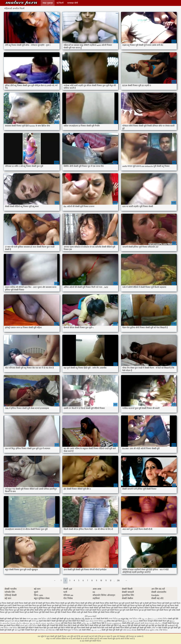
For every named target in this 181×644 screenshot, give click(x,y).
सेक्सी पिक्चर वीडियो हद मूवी (110, 612)
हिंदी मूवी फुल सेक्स (65, 621)
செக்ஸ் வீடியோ (155, 623)
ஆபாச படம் (96, 630)
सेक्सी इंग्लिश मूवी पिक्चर (43, 610)
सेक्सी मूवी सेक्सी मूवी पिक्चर (10, 619)
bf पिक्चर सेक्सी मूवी (7, 603)
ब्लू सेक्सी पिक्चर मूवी (43, 608)
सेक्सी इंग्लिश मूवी (128, 623)
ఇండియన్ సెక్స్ (173, 625)
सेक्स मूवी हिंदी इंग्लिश (27, 610)
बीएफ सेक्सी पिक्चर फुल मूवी (93, 606)
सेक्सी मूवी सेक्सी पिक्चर (21, 3)
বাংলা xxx (35, 621)
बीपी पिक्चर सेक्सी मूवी (111, 606)
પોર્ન (94, 619)
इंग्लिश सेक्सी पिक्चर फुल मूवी (115, 603)
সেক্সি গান (155, 628)
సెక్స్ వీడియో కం (87, 619)
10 (101, 581)
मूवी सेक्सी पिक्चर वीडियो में (120, 608)
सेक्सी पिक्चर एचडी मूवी (84, 610)
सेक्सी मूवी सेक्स (107, 630)
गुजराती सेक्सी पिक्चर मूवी (134, 603)
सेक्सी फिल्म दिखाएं (79, 621)
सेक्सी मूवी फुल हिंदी (148, 625)
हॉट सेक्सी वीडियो (85, 630)
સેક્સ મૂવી (24, 625)
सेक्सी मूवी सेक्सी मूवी (59, 619)
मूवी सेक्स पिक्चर (67, 623)
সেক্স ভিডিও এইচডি (45, 619)
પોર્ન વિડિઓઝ (51, 630)
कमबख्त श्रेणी (73, 3)
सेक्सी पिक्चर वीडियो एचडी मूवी (73, 612)
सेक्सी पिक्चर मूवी (153, 610)
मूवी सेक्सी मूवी (118, 630)
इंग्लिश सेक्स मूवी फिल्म (115, 621)
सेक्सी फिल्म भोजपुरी (146, 621)
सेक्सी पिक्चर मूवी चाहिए (168, 610)
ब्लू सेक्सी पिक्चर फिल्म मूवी (27, 608)
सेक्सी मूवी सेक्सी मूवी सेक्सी (142, 628)
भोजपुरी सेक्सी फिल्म (169, 623)
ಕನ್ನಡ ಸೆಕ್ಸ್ (125, 619)
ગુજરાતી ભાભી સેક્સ (141, 623)
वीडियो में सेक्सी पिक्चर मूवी (153, 608)
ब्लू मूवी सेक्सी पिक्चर (10, 608)
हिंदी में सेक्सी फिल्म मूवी (29, 630)
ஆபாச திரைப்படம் (149, 619)
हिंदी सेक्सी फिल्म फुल (63, 630)
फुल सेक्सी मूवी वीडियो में (75, 606)
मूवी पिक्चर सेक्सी (75, 608)
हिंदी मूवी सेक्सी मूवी (134, 625)
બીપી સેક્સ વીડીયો (130, 630)
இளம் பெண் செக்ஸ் (130, 621)
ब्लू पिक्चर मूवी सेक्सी (142, 606)
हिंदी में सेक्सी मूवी (53, 621)
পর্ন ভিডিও (75, 630)
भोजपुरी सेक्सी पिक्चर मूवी (60, 608)
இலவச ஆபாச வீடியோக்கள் (35, 623)
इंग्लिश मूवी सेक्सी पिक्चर (96, 603)
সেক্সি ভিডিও (32, 625)
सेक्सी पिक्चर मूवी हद (22, 612)
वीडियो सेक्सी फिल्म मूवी (161, 621)
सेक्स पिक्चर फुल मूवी (12, 610)
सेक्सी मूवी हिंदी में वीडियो (62, 628)
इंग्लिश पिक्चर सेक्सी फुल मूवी (60, 603)
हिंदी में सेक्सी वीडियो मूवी (93, 625)
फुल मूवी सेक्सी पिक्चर (44, 606)
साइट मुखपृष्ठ (48, 3)
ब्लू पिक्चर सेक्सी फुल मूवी (158, 606)
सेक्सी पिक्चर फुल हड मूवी (138, 610)
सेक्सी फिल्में (141, 630)
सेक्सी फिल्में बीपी (102, 619)
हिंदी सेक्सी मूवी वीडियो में (26, 628)
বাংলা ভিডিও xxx (115, 619)
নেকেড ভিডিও (163, 619)
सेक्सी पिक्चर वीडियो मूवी (92, 612)
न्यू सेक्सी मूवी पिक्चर (150, 603)
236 (118, 581)
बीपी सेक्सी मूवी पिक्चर (127, 606)
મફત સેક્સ (89, 621)
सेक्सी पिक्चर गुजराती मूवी (101, 610)
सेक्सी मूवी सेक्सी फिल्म (93, 628)
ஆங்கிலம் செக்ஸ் (54, 623)
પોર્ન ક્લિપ (41, 630)
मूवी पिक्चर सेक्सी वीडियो (90, 608)
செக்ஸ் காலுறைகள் (114, 623)
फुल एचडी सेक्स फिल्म (29, 606)
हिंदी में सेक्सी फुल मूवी (166, 628)
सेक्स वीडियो (77, 623)
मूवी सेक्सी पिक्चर (105, 608)
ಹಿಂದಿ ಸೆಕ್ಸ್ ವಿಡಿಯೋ (74, 619)
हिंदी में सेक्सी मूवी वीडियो (76, 625)
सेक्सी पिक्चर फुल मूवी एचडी (120, 610)
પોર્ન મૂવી (18, 630)
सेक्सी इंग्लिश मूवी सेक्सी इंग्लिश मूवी (64, 610)
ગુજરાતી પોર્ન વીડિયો (12, 621)
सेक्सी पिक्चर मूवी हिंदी (37, 612)
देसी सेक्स (23, 619)
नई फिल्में (60, 3)
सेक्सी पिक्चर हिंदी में (99, 623)
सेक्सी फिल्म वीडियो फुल (124, 628)
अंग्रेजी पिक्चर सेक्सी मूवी (22, 603)
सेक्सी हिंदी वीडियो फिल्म (60, 625)
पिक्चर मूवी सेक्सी (163, 603)
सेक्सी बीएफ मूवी (26, 621)
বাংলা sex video (32, 619)
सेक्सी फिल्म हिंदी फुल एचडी (44, 628)
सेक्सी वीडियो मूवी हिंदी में (110, 625)
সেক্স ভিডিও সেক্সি (135, 619)
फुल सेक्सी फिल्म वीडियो (12, 625)
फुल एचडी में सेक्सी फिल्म (13, 606)
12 (111, 581)
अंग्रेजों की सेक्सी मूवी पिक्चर (41, 603)
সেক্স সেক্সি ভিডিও (161, 630)
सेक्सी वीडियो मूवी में (44, 625)
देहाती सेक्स (43, 621)
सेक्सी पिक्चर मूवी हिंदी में (54, 612)
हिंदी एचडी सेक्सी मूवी (108, 628)
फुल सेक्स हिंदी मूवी (161, 625)
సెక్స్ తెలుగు (123, 625)
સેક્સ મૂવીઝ (150, 630)
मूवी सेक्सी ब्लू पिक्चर (137, 608)
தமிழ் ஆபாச (87, 623)
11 (106, 581)
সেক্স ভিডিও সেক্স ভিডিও (9, 628)
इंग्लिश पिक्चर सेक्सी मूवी (79, 603)
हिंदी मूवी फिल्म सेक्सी (78, 628)
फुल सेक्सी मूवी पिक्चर (59, 606)
